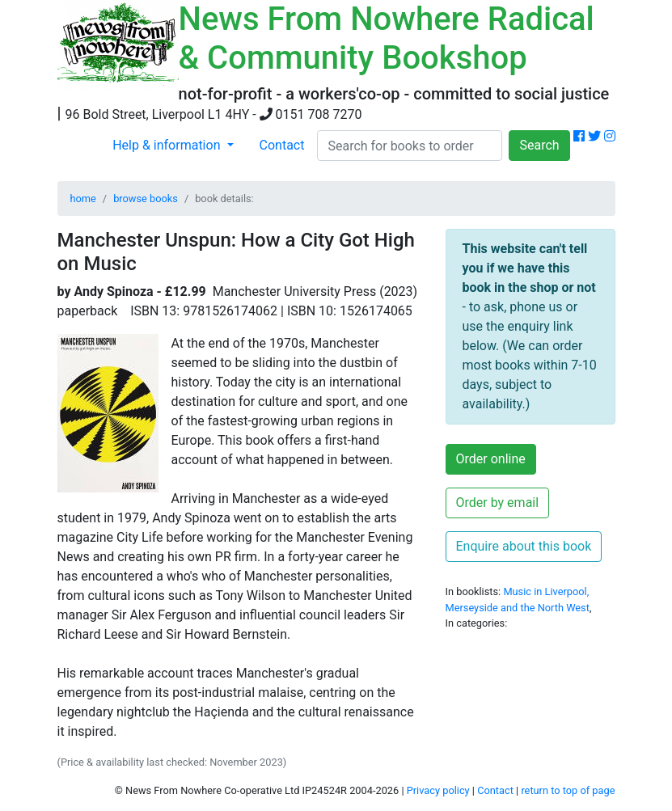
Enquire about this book (524, 546)
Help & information (168, 145)
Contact (282, 145)
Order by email (498, 503)
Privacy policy (438, 790)
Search (539, 145)
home (83, 199)
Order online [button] (491, 459)
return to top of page (568, 790)
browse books (146, 199)
